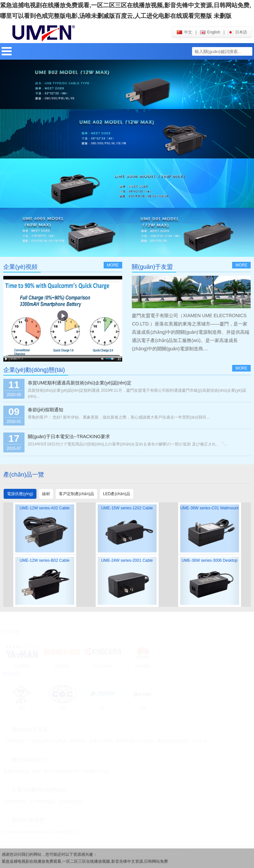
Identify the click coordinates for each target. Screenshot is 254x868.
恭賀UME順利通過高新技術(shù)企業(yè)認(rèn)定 (80, 383)
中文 (184, 32)
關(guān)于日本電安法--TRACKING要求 (69, 436)
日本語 (237, 32)
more (113, 265)
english (210, 32)
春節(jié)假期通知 (46, 410)
